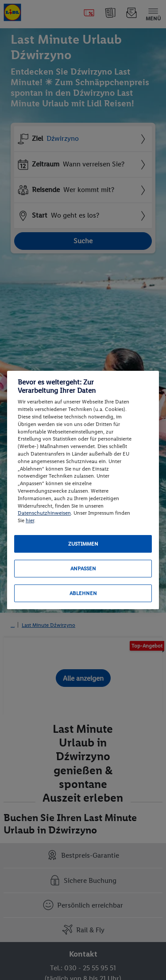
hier (30, 520)
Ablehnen (83, 593)
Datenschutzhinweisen (44, 513)
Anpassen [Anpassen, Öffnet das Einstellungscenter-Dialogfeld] (83, 569)
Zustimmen (83, 544)
